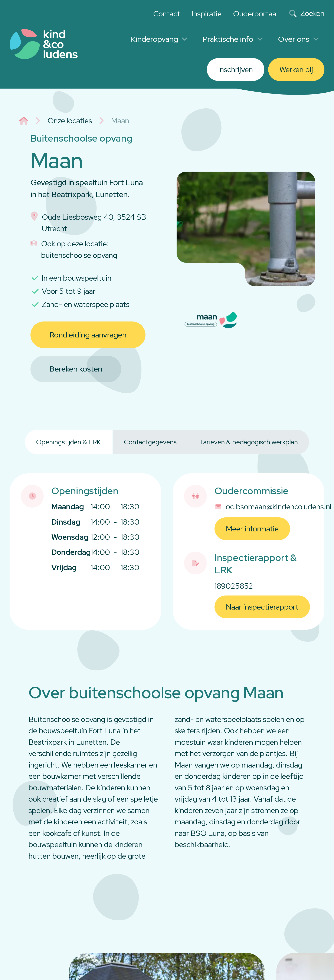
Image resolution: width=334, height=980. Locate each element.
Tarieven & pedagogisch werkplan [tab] (249, 442)
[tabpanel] (167, 551)
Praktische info (233, 39)
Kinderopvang (159, 39)
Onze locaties (70, 121)
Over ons (298, 39)
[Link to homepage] (44, 44)
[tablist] (167, 442)
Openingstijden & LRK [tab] (69, 442)
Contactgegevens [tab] (150, 442)
